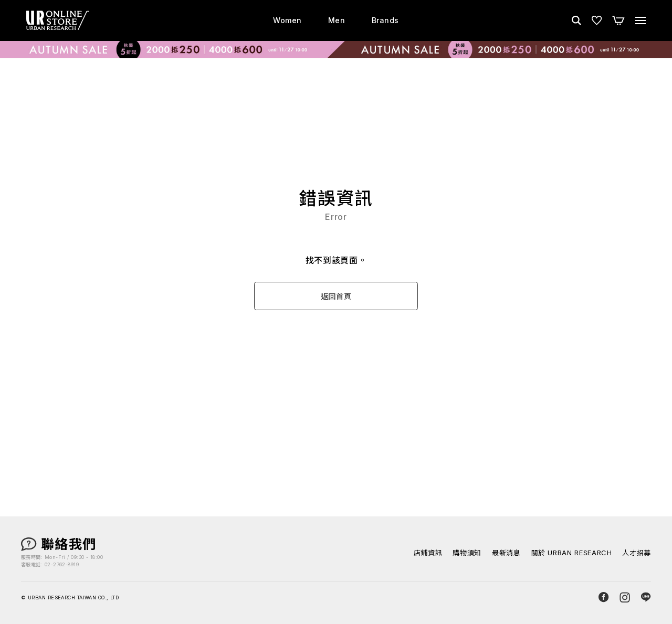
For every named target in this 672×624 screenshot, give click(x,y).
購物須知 (467, 553)
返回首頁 (336, 296)
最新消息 (506, 553)
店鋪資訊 (428, 553)
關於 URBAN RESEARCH (572, 553)
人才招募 (637, 553)
